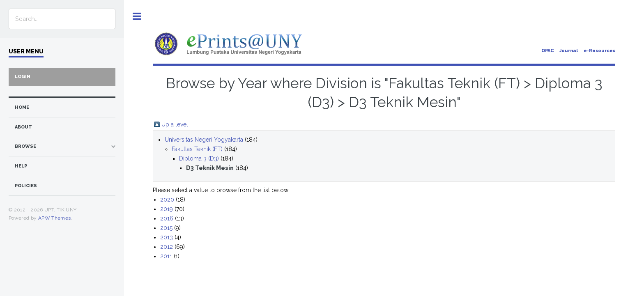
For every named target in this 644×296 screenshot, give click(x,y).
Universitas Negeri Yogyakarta (204, 140)
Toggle (137, 16)
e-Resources (599, 51)
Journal (569, 51)
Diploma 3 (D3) (199, 158)
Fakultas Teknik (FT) (197, 149)
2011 (166, 256)
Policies (26, 186)
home (22, 107)
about (23, 127)
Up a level (175, 124)
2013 (167, 237)
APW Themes (55, 218)
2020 (167, 200)
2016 (167, 218)
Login (23, 77)
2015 (166, 228)
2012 (167, 247)
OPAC (547, 51)
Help (21, 166)
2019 (167, 209)
